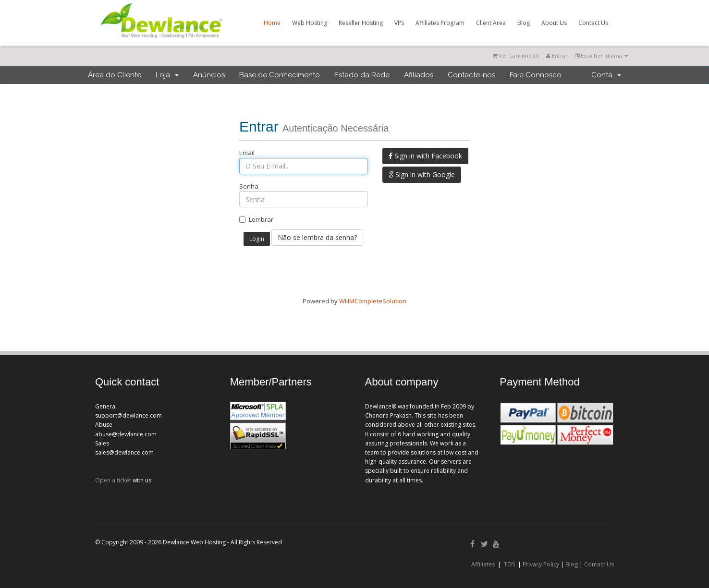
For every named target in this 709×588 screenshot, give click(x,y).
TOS (509, 564)
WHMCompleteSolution (373, 301)
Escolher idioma (602, 55)
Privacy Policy (541, 564)
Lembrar (256, 219)
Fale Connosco (536, 75)
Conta (606, 75)
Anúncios (209, 75)
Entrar (557, 55)
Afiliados (419, 75)
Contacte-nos (471, 75)
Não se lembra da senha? (317, 237)
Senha (249, 186)
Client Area (491, 23)
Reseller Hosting (361, 23)
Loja (167, 75)
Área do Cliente (115, 75)
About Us (554, 23)
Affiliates (483, 564)
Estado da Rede (362, 75)
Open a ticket (113, 480)
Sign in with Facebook (425, 156)
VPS (399, 23)
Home (272, 23)
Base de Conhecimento (280, 75)
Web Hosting (310, 23)
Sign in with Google (422, 174)
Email (247, 153)
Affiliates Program (440, 23)
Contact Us (593, 23)
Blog (524, 23)
